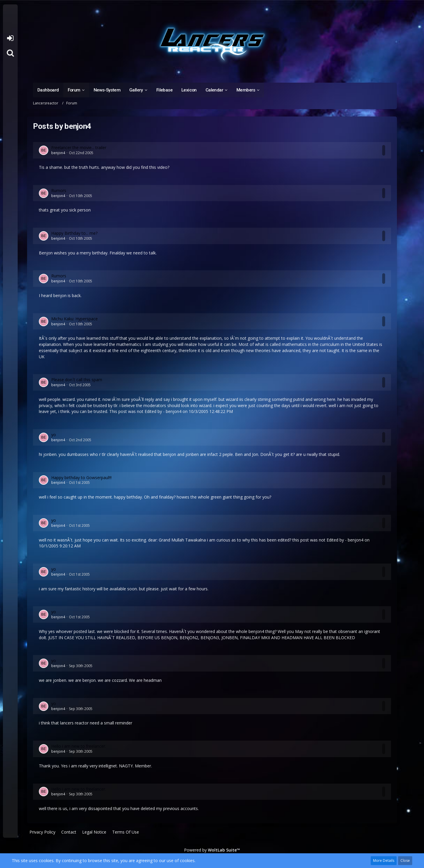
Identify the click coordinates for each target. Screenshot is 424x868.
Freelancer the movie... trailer (79, 148)
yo (54, 435)
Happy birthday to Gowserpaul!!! (81, 478)
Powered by (212, 850)
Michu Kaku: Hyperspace (74, 319)
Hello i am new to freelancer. (79, 746)
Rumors (59, 190)
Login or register (10, 38)
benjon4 (58, 153)
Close (405, 860)
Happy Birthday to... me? (74, 233)
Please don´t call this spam (77, 380)
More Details (384, 860)
